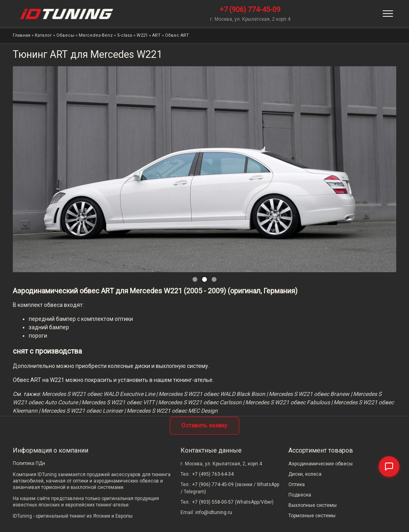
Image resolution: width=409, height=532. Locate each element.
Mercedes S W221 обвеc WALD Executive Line (98, 394)
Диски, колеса (305, 474)
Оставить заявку (204, 425)
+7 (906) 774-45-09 (250, 9)
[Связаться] (389, 467)
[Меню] (388, 14)
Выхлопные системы (313, 505)
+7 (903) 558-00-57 (213, 502)
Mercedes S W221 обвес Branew (309, 394)
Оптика (297, 485)
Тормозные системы (312, 516)
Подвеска (300, 495)
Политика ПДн (29, 463)
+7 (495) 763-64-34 (213, 474)
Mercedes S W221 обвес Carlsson (200, 402)
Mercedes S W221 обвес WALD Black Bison (212, 394)
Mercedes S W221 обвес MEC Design (172, 411)
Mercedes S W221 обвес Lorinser (82, 411)
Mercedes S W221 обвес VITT (118, 402)
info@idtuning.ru (214, 512)
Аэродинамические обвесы (321, 464)
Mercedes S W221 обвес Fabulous (288, 402)
